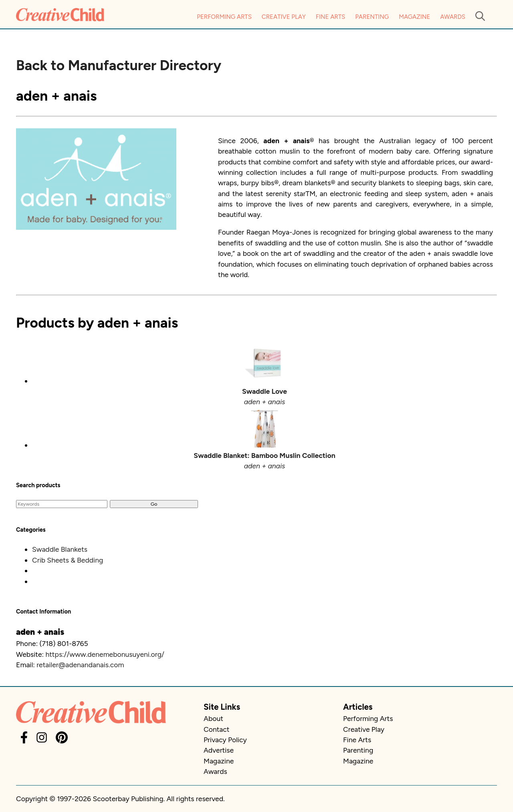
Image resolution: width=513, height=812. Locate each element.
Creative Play (284, 17)
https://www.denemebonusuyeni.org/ (105, 654)
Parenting (372, 17)
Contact (216, 729)
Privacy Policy (225, 740)
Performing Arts (224, 17)
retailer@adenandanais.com (80, 665)
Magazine (414, 17)
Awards (453, 17)
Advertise (219, 750)
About (213, 718)
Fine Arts (330, 17)
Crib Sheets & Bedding (68, 560)
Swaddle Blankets (60, 549)
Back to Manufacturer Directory (119, 65)
